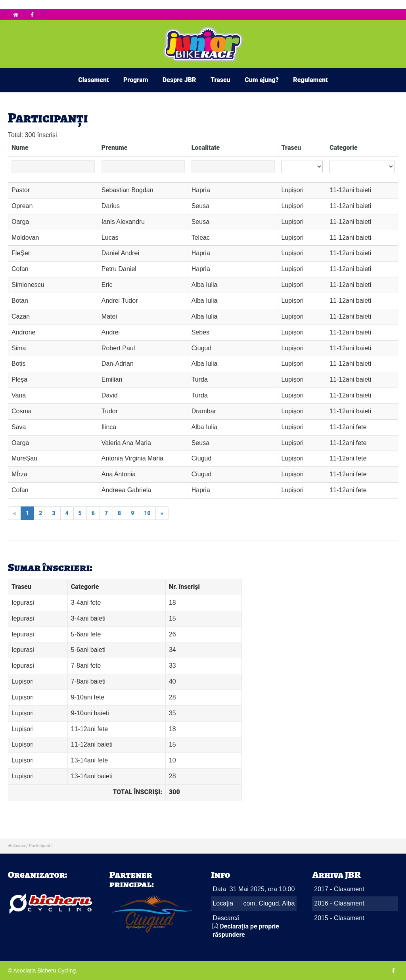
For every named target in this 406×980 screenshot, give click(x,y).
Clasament (93, 80)
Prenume (115, 148)
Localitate (206, 148)
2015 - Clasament (339, 918)
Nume (20, 148)
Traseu (220, 80)
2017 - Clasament (339, 889)
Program (136, 80)
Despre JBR (179, 80)
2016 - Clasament (339, 903)
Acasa (19, 846)
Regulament (310, 80)
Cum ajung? (262, 80)
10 (147, 513)
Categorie (344, 148)
